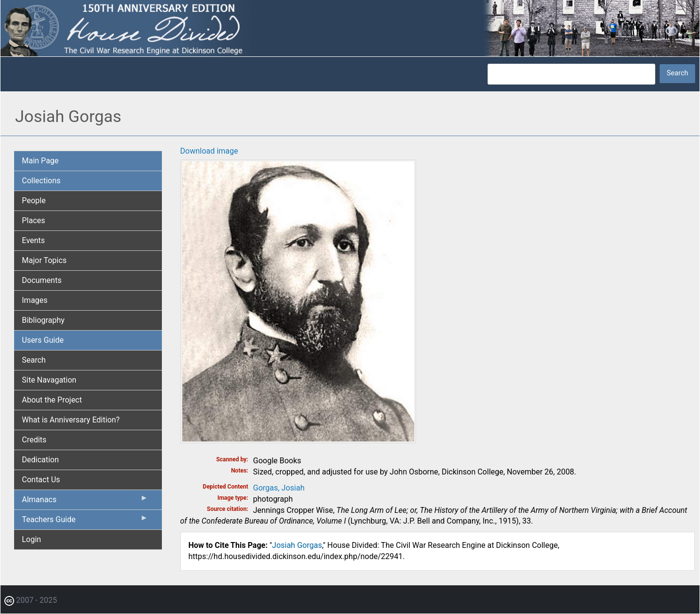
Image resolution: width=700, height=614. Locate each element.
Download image (209, 151)
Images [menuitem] (35, 300)
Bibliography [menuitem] (43, 320)
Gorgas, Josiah (279, 488)
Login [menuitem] (31, 539)
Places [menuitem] (34, 220)
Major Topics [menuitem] (44, 260)
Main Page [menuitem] (40, 161)
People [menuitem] (34, 201)
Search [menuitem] (34, 360)
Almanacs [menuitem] (85, 502)
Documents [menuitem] (42, 280)
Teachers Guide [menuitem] (85, 522)
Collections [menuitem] (41, 181)
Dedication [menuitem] (40, 460)
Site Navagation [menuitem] (49, 380)
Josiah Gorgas (297, 545)
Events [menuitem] (33, 240)
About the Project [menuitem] (52, 400)
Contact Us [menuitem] (41, 480)
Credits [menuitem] (34, 440)
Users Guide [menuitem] (43, 340)
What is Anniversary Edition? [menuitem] (71, 420)
